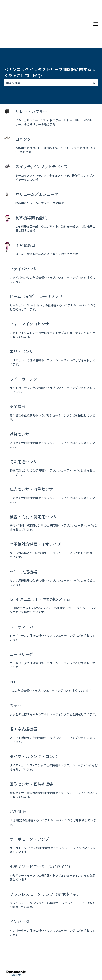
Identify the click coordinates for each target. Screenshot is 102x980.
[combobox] (48, 60)
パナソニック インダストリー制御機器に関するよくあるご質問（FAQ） (50, 50)
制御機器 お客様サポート (16, 963)
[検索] (94, 60)
